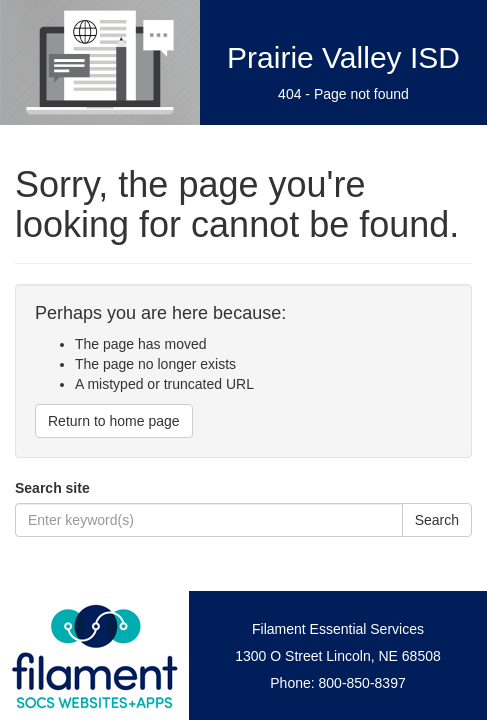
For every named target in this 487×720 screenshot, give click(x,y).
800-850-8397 (362, 683)
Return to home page (114, 421)
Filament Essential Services (338, 629)
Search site (52, 488)
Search (437, 520)
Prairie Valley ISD (343, 57)
